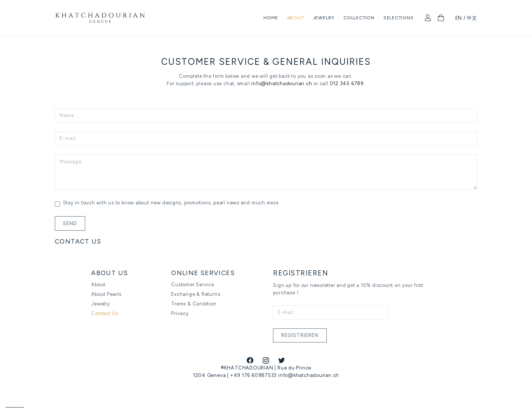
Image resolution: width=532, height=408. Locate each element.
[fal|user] (429, 19)
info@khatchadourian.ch (281, 83)
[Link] (103, 19)
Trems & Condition (194, 303)
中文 (472, 18)
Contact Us (105, 313)
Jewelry (100, 303)
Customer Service (192, 284)
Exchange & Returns (196, 294)
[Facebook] (250, 360)
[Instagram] (266, 361)
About (98, 284)
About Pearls (106, 294)
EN (459, 18)
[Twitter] (282, 360)
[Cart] (441, 19)
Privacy (180, 313)
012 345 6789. (348, 83)
